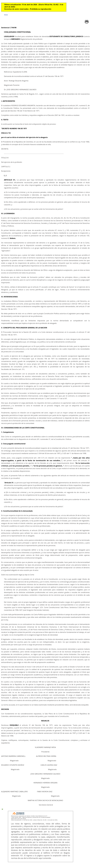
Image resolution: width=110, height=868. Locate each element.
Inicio (6, 15)
